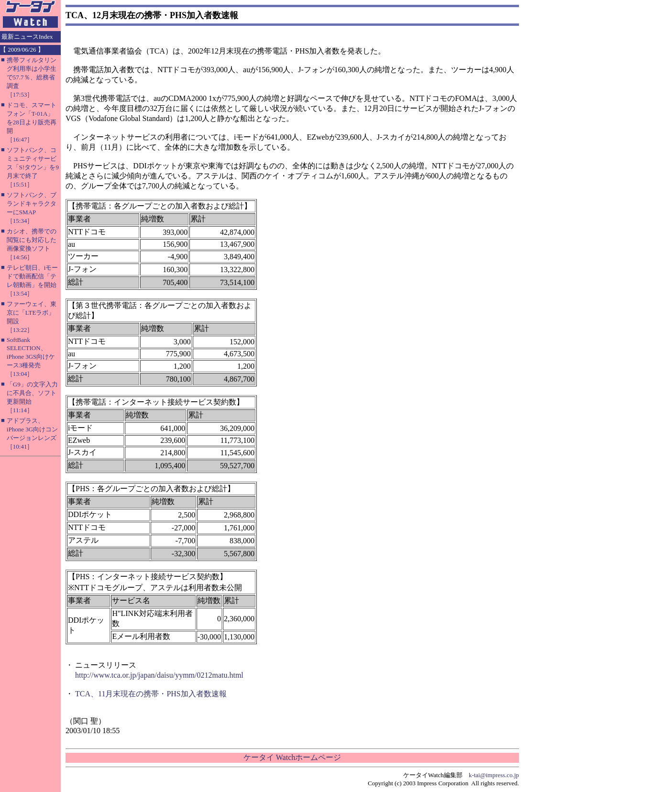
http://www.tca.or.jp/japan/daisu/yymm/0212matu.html (159, 675)
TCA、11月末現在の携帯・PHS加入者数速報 (151, 694)
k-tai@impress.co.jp (494, 775)
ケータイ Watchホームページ (292, 757)
